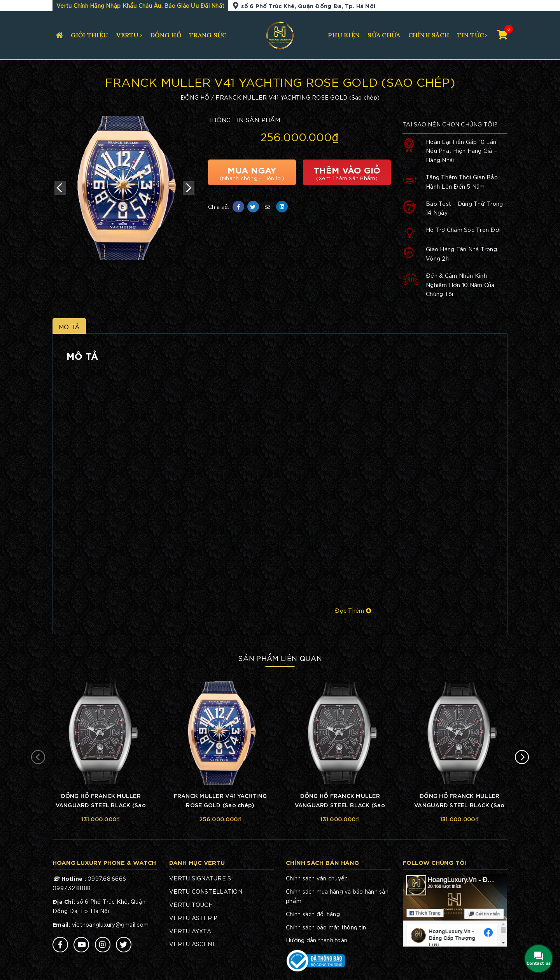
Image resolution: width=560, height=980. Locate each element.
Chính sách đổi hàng (313, 914)
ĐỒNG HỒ (166, 35)
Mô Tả (69, 326)
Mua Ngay (252, 172)
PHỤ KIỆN (344, 35)
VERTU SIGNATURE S (200, 878)
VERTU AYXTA (190, 931)
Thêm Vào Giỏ (347, 172)
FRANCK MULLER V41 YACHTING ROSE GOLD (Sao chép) (220, 800)
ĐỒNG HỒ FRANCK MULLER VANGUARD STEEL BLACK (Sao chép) (101, 801)
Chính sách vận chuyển (317, 878)
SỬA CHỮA (384, 35)
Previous (60, 188)
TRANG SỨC (208, 35)
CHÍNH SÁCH (429, 35)
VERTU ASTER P (193, 918)
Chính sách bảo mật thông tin (326, 927)
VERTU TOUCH (191, 905)
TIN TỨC (470, 35)
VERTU (127, 35)
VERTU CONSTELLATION (206, 891)
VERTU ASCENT (192, 944)
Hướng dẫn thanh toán (317, 940)
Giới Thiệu (90, 35)
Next (189, 188)
